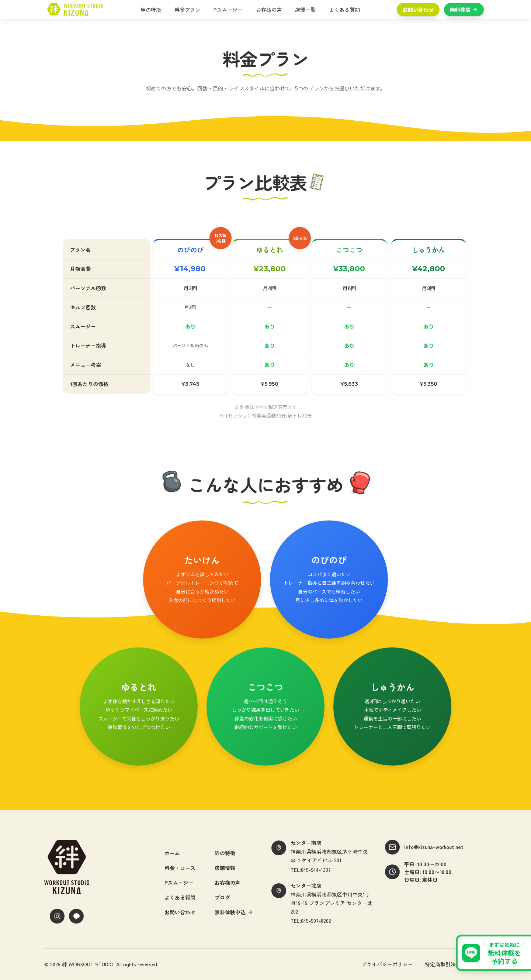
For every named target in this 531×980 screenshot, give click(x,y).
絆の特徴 (153, 10)
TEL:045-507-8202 (311, 921)
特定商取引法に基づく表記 (456, 964)
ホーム (172, 853)
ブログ (222, 897)
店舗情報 (225, 868)
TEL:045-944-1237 (311, 870)
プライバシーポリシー (387, 964)
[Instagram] (57, 916)
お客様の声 (271, 10)
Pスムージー (230, 10)
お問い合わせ (418, 10)
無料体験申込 (234, 912)
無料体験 (464, 10)
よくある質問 (347, 10)
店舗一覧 (308, 10)
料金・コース (180, 868)
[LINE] (76, 916)
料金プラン (190, 10)
